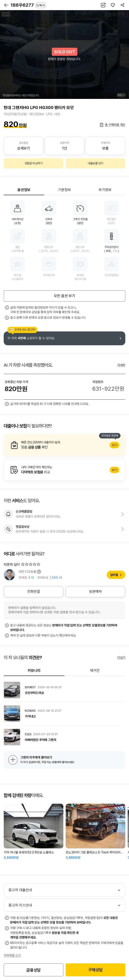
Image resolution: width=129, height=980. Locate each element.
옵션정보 (24, 190)
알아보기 (64, 445)
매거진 (95, 671)
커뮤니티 (34, 671)
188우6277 (28, 5)
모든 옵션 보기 (64, 296)
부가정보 (105, 190)
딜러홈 (114, 575)
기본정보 (64, 190)
